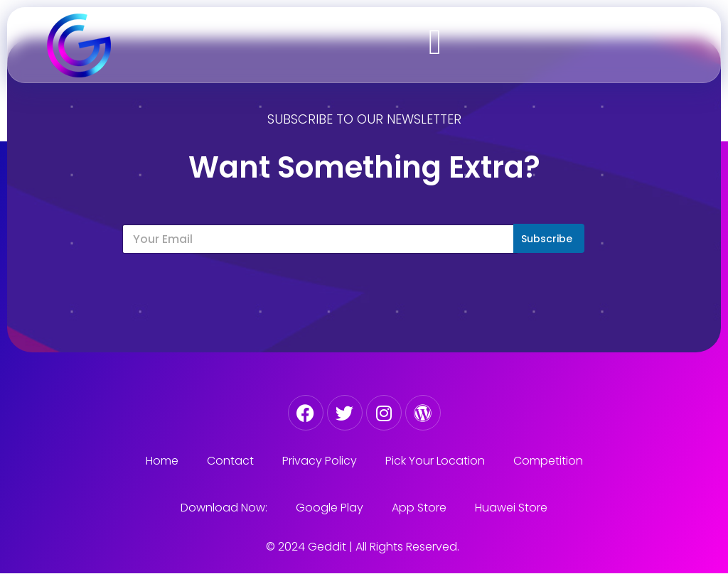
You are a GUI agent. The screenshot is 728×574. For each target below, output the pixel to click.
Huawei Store (511, 508)
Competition (548, 461)
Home (162, 461)
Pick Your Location (435, 461)
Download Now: (224, 508)
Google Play (330, 508)
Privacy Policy (320, 461)
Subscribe (547, 239)
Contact (230, 461)
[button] (435, 42)
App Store (419, 508)
